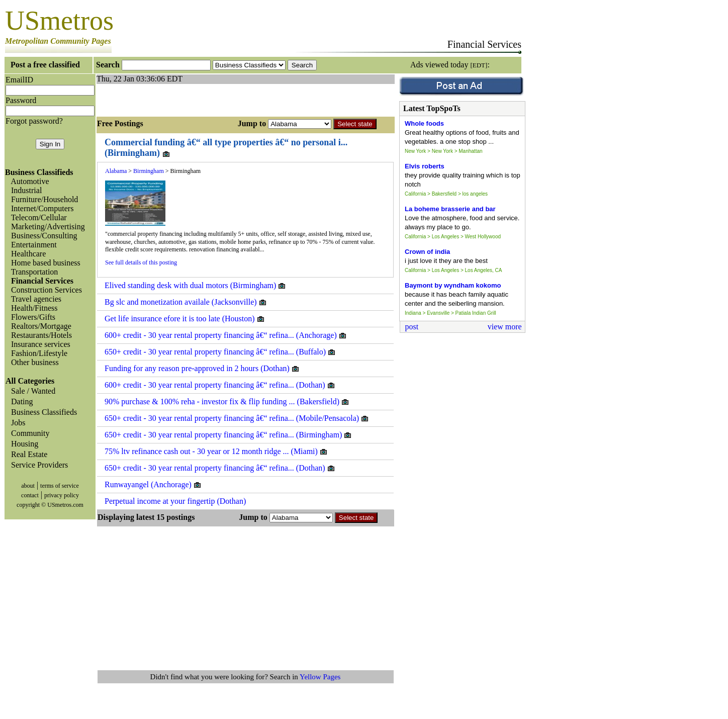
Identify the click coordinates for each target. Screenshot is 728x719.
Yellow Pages (320, 677)
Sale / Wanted (31, 391)
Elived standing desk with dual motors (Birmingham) (195, 286)
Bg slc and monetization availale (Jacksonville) (186, 302)
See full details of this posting (141, 262)
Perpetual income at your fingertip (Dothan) (175, 501)
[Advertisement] (214, 99)
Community (28, 433)
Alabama (116, 171)
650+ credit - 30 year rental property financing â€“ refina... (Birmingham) (228, 435)
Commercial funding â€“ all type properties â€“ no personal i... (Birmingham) (226, 148)
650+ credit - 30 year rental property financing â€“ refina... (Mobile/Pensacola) (237, 418)
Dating (20, 401)
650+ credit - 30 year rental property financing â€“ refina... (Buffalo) (220, 352)
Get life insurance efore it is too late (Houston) (185, 319)
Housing (23, 444)
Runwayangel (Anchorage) (153, 485)
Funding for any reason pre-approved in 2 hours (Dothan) (202, 369)
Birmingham (149, 171)
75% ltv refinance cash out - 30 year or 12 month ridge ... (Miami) (216, 452)
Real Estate (27, 454)
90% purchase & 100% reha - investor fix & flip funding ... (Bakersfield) (227, 402)
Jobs (16, 423)
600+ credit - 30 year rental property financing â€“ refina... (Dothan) (220, 385)
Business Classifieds (42, 412)
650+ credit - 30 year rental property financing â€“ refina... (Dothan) (220, 468)
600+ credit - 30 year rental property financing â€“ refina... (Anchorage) (226, 335)
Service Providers (37, 465)
